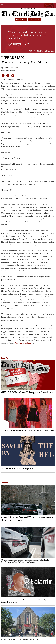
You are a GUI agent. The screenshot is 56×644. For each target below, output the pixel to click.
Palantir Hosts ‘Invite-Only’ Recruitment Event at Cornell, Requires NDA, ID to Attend (27, 601)
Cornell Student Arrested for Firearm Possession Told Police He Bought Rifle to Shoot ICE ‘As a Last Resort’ (25, 561)
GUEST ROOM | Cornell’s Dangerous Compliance (27, 392)
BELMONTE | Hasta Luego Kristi (19, 468)
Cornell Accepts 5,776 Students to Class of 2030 (20, 640)
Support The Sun (35, 20)
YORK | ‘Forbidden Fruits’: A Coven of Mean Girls (28, 430)
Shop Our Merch (21, 20)
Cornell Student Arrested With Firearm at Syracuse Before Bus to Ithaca (28, 519)
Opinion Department (11, 68)
